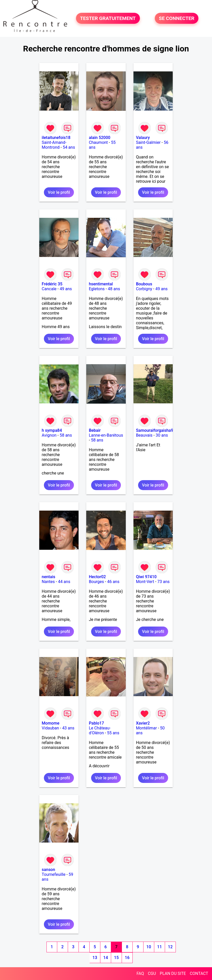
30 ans (162, 435)
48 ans (114, 289)
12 (170, 947)
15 (116, 958)
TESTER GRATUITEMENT (108, 18)
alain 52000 (100, 138)
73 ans (163, 582)
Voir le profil (59, 192)
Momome (51, 723)
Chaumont (98, 142)
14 (105, 958)
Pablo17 (96, 723)
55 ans (113, 733)
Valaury (143, 138)
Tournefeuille (54, 874)
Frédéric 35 (52, 284)
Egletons (97, 289)
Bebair (95, 430)
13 (95, 958)
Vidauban (50, 728)
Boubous (144, 284)
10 (149, 947)
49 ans (66, 289)
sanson (49, 870)
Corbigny (144, 289)
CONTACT (199, 973)
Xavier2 (143, 723)
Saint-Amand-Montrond (54, 145)
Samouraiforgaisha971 (157, 430)
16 (127, 958)
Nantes (48, 582)
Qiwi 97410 (146, 577)
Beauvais (144, 435)
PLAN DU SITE (173, 973)
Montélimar (147, 728)
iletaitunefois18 (56, 138)
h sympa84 (52, 430)
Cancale (49, 289)
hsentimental (101, 284)
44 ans (64, 582)
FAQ (140, 973)
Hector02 (97, 577)
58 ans (66, 435)
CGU (152, 973)
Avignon (49, 435)
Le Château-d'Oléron (100, 730)
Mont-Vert (145, 582)
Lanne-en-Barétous (106, 435)
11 (159, 947)
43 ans (68, 728)
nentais (49, 577)
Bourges (96, 582)
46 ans (113, 582)
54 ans (69, 147)
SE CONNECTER (177, 18)
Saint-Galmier (148, 142)
